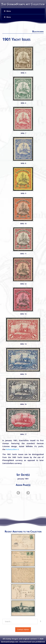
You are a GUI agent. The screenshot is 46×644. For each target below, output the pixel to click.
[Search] (41, 621)
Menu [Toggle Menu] (7, 11)
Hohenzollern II (12, 449)
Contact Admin (23, 630)
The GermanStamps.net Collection (23, 4)
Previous (18, 492)
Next (27, 492)
